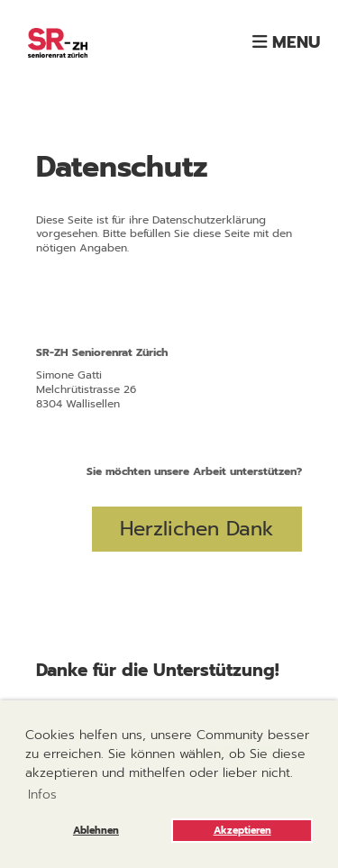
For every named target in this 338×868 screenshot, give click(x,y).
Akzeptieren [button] (242, 831)
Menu (286, 42)
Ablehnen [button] (96, 831)
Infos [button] (42, 795)
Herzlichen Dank (197, 529)
